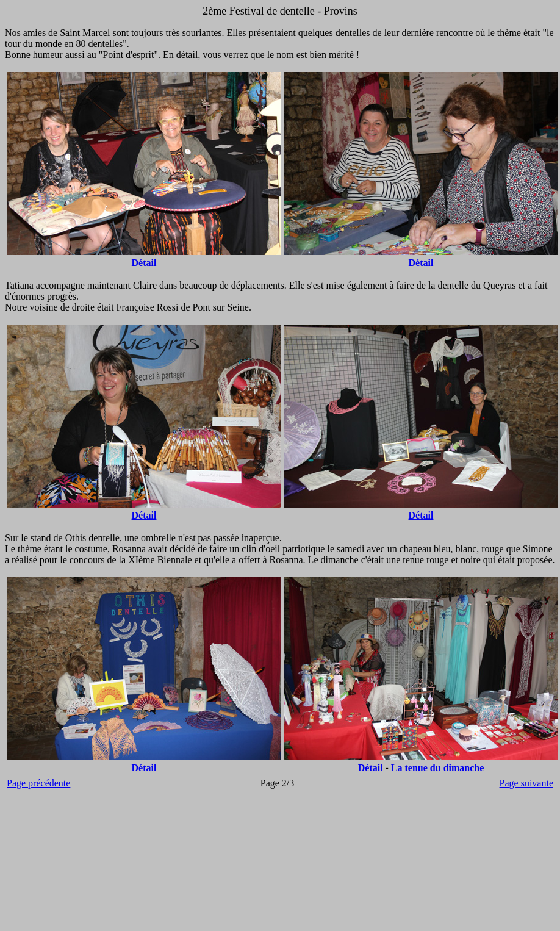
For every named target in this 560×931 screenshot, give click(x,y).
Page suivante (526, 783)
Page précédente (38, 783)
